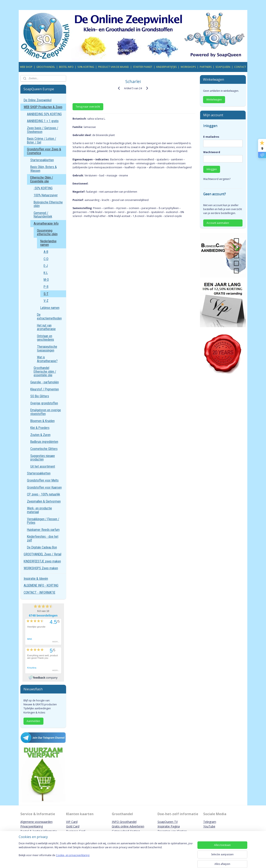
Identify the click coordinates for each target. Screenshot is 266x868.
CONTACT (240, 67)
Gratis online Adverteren (128, 826)
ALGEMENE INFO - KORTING (41, 585)
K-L (46, 273)
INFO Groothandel (124, 822)
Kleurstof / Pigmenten (45, 389)
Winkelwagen (214, 100)
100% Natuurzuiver (46, 195)
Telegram (210, 822)
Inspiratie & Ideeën (36, 579)
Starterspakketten (42, 160)
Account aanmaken (218, 223)
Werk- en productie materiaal (39, 510)
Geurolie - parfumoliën (45, 382)
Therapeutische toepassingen (47, 349)
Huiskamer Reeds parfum (43, 530)
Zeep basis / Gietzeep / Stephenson (43, 130)
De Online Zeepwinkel (38, 100)
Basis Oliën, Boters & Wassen (44, 169)
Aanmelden (33, 721)
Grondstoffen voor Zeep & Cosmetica (44, 151)
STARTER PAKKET (143, 67)
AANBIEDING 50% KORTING (44, 114)
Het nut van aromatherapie (46, 327)
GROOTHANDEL (46, 67)
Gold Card (73, 826)
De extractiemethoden (49, 316)
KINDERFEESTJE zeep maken (42, 561)
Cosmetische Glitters (44, 449)
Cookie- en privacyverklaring (73, 859)
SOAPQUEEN (223, 67)
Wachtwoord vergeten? (217, 179)
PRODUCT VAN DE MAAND (114, 67)
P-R (46, 287)
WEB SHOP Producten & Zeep (43, 107)
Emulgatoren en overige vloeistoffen (46, 412)
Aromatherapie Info (46, 224)
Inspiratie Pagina (169, 826)
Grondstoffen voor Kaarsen (44, 487)
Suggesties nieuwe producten (43, 458)
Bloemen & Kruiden (42, 421)
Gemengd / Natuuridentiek (43, 215)
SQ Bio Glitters (40, 396)
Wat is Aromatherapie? (47, 359)
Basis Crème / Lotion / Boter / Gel (42, 141)
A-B (46, 252)
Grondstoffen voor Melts (43, 480)
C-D (46, 259)
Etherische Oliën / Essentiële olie (42, 179)
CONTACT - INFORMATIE (39, 592)
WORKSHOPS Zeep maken (41, 568)
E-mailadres (211, 137)
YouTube (209, 826)
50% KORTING (86, 67)
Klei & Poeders (40, 428)
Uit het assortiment (43, 466)
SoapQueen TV (168, 822)
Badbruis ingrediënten (44, 442)
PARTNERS (206, 67)
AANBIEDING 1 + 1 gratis (43, 121)
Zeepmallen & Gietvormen (44, 501)
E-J (46, 266)
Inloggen (212, 169)
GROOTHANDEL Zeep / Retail (42, 554)
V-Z (46, 301)
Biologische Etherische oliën (48, 204)
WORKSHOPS (188, 67)
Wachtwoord (212, 152)
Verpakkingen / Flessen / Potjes (43, 521)
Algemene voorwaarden (36, 822)
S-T (46, 294)
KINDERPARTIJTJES (166, 67)
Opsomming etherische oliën (47, 232)
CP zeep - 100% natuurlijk (44, 494)
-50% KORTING (43, 188)
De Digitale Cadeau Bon (42, 547)
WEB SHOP (26, 67)
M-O (46, 280)
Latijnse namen (50, 308)
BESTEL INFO (66, 67)
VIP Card (72, 822)
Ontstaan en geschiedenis (46, 338)
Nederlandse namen (48, 243)
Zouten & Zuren (40, 435)
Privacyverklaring (32, 826)
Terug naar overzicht (88, 107)
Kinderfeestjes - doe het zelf (43, 538)
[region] (106, 854)
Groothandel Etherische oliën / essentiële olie (45, 371)
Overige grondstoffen (44, 403)
